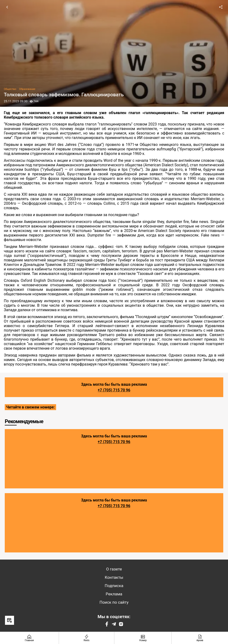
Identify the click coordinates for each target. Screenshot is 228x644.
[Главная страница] (29, 638)
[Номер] (143, 638)
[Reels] (87, 638)
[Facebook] (107, 625)
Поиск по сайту (114, 602)
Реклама (114, 594)
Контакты (114, 577)
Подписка (114, 586)
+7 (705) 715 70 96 (114, 390)
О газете (114, 569)
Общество (10, 89)
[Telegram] (114, 625)
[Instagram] (121, 625)
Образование (27, 89)
